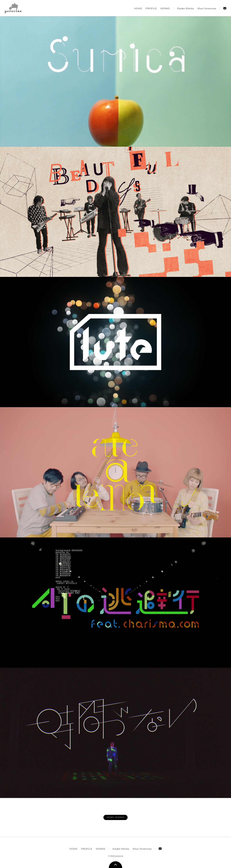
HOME (138, 8)
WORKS (165, 8)
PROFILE (151, 8)
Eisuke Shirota (185, 8)
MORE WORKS (116, 817)
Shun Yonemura (207, 8)
